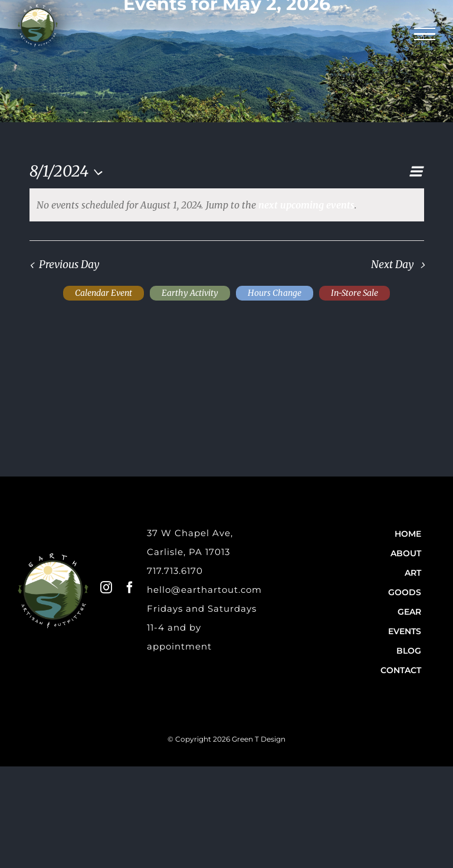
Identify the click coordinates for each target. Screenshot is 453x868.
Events (405, 631)
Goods (405, 592)
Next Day (393, 265)
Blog (409, 651)
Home (408, 534)
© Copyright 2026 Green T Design (226, 739)
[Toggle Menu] (425, 34)
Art (413, 573)
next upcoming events (306, 205)
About (406, 553)
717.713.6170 (175, 571)
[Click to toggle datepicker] (69, 171)
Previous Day (69, 265)
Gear (409, 612)
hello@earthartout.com (204, 590)
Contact (401, 670)
